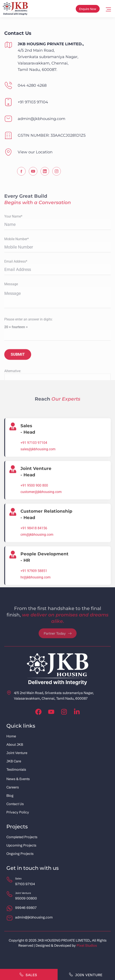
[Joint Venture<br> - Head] (13, 571)
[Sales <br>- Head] (13, 528)
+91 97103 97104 (34, 545)
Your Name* (13, 321)
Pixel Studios (87, 945)
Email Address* (16, 366)
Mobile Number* (17, 343)
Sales (28, 974)
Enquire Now (88, 9)
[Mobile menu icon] (108, 9)
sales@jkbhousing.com (38, 551)
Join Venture (86, 974)
